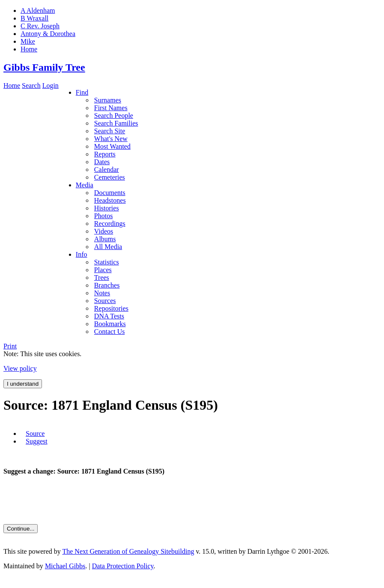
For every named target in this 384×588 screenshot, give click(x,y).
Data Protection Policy (123, 566)
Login (51, 85)
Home (12, 85)
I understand (23, 384)
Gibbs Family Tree (44, 67)
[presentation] (68, 500)
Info (82, 254)
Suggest (37, 441)
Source (35, 433)
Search (31, 85)
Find (82, 92)
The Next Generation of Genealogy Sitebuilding (128, 551)
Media (85, 185)
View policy (20, 368)
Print (10, 346)
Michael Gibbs (65, 566)
